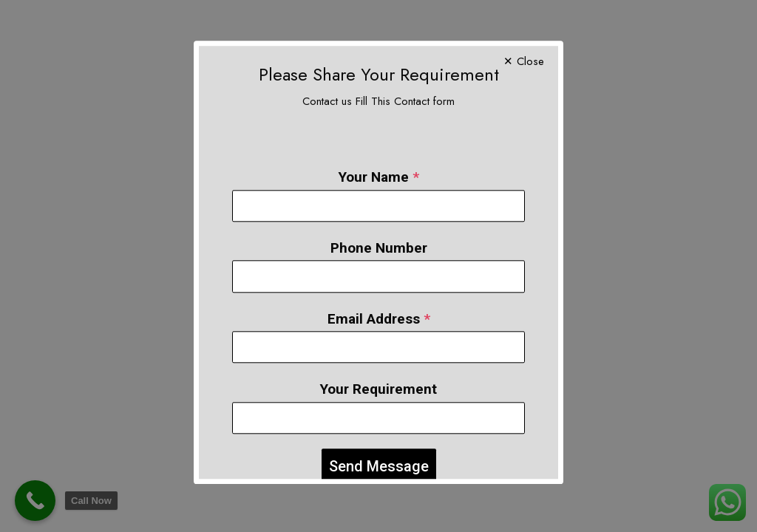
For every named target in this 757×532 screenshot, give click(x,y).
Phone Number (379, 234)
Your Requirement (378, 376)
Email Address (379, 305)
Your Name (379, 164)
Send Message (379, 452)
